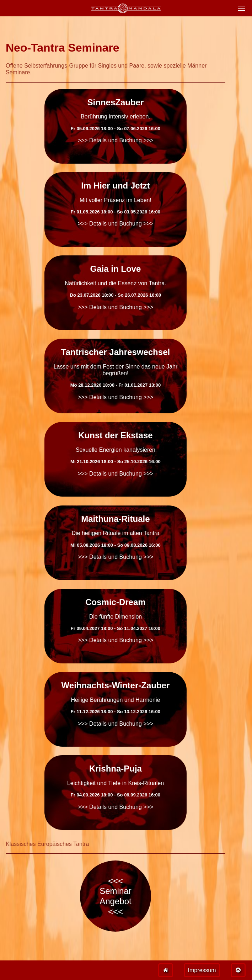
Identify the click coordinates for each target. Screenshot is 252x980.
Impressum (202, 970)
